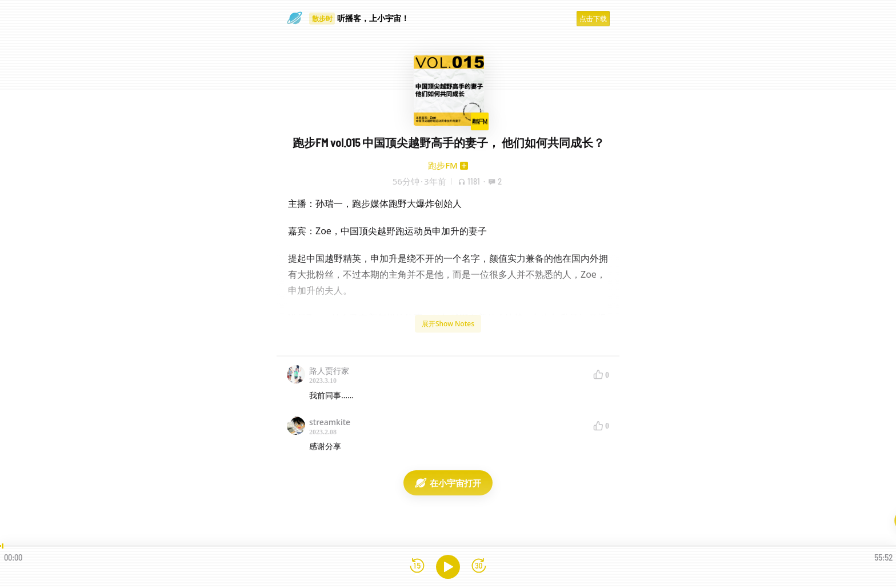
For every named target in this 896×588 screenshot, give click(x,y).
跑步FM (443, 165)
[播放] (448, 567)
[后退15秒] (417, 567)
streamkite (330, 422)
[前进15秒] (479, 567)
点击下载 (593, 19)
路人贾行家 (329, 371)
